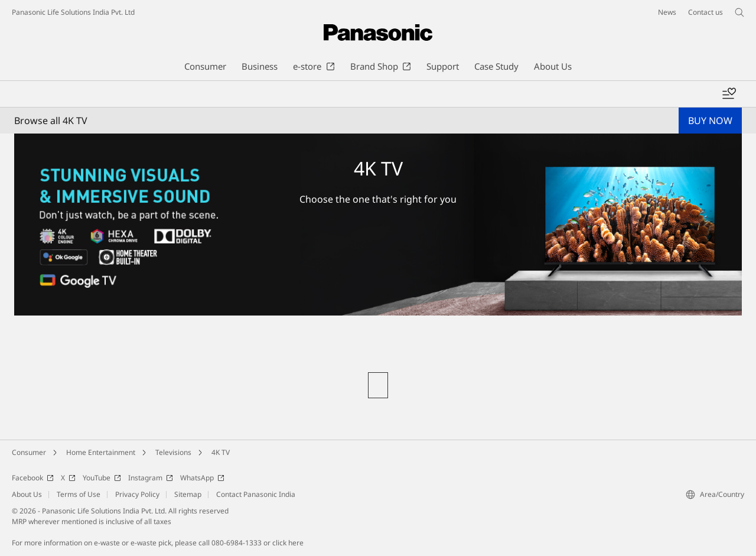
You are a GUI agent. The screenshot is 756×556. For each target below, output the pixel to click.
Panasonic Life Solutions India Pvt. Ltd (73, 12)
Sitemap (188, 494)
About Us (27, 494)
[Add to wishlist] (729, 94)
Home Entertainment (101, 452)
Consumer (29, 452)
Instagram (151, 478)
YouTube (102, 478)
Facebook (33, 478)
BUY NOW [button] (710, 121)
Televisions (173, 452)
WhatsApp (202, 478)
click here (288, 543)
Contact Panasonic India (256, 494)
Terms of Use (79, 494)
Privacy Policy (137, 494)
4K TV (221, 452)
